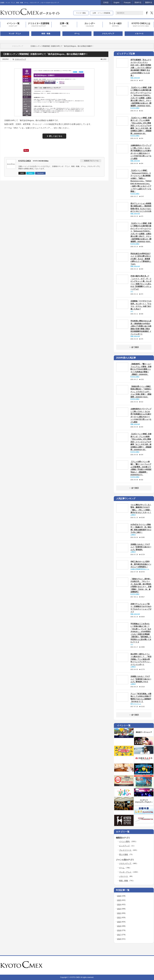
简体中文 (138, 2)
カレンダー (90, 25)
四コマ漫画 (124, 854)
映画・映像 (46, 34)
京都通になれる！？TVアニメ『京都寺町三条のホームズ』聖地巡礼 (141, 547)
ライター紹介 (115, 25)
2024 (119, 904)
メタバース (139, 34)
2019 (119, 926)
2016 (119, 939)
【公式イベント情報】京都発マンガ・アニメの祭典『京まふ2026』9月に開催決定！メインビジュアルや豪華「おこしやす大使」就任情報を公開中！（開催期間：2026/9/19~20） (141, 126)
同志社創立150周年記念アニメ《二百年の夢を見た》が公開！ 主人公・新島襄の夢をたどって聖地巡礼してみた (141, 259)
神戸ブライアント (136, 704)
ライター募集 (81, 13)
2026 (119, 896)
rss (145, 965)
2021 (119, 917)
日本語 (106, 2)
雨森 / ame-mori (135, 78)
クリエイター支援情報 (39, 25)
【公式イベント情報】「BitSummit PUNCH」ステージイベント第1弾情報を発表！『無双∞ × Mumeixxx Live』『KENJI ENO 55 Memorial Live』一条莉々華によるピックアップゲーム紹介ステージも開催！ (141, 181)
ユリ (132, 291)
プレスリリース (125, 850)
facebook (152, 965)
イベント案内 (125, 841)
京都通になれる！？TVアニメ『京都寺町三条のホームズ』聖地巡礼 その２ (141, 679)
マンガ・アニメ (15, 34)
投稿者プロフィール (91, 161)
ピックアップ (125, 846)
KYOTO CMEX (25, 161)
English (117, 2)
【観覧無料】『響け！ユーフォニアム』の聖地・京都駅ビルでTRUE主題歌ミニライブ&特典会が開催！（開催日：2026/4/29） (141, 369)
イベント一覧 (13, 25)
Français (127, 2)
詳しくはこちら (56, 136)
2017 (119, 935)
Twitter (30, 173)
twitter (149, 965)
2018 (119, 930)
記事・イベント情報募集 (102, 13)
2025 (119, 900)
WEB (22, 173)
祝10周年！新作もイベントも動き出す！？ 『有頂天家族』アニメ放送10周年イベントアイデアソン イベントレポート (141, 659)
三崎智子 (133, 515)
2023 (119, 909)
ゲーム (77, 34)
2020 (119, 922)
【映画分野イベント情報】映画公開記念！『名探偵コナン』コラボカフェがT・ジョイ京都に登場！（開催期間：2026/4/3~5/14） (141, 392)
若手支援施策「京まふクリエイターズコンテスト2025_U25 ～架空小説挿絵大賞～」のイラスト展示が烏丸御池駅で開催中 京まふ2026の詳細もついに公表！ (141, 68)
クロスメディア (108, 34)
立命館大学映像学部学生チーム (140, 569)
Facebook (40, 173)
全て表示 (134, 347)
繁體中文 (149, 2)
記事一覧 (64, 25)
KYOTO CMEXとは (141, 25)
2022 (119, 913)
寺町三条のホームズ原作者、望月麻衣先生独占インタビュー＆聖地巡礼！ (141, 564)
